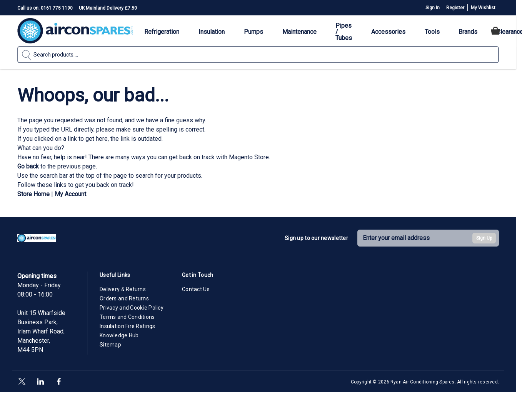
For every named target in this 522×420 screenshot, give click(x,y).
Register (455, 8)
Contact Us (196, 289)
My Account (70, 194)
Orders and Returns (124, 298)
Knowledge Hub (119, 335)
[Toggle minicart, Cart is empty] (495, 31)
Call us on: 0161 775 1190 (45, 8)
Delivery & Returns (123, 289)
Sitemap (110, 345)
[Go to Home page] (75, 31)
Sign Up (484, 238)
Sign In (433, 8)
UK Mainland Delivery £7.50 (108, 8)
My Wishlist (483, 8)
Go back (28, 166)
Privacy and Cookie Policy (132, 308)
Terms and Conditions (127, 317)
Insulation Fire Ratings (127, 326)
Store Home (33, 194)
